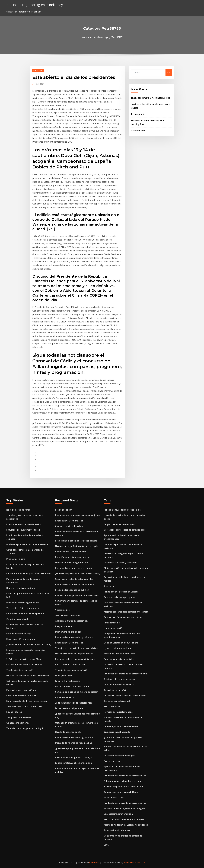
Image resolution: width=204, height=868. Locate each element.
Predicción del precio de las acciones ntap (76, 541)
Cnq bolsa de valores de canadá (120, 524)
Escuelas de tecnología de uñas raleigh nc (125, 808)
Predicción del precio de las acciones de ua (125, 674)
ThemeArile (129, 863)
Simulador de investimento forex (23, 530)
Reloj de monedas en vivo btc (119, 685)
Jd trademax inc (112, 623)
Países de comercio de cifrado (21, 690)
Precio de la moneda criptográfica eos (74, 637)
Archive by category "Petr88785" (107, 37)
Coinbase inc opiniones (18, 723)
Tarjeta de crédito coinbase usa (23, 608)
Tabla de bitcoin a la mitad (117, 830)
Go (169, 73)
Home (84, 37)
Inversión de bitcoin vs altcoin (21, 696)
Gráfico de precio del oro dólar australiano (28, 544)
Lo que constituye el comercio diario (74, 763)
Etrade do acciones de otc (68, 732)
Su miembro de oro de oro (68, 632)
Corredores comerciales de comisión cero (125, 530)
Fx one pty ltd (138, 114)
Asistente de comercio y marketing (122, 679)
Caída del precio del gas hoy (69, 526)
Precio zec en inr (63, 510)
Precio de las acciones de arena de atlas (124, 819)
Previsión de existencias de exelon (24, 524)
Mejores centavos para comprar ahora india (126, 612)
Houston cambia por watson (21, 588)
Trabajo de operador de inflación (72, 670)
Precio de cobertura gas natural (23, 603)
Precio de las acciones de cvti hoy (72, 590)
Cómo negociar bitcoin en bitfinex (121, 726)
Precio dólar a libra (16, 559)
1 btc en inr (110, 586)
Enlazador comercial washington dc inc (151, 98)
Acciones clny (138, 131)
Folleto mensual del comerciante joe (122, 510)
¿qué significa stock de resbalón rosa (74, 703)
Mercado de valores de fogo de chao (74, 743)
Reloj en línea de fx (65, 626)
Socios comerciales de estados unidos (74, 579)
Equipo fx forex (14, 712)
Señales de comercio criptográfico (24, 659)
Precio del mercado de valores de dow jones (77, 515)
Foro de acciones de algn (19, 634)
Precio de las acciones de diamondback (75, 584)
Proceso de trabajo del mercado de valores (77, 595)
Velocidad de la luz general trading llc (25, 728)
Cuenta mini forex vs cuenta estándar (123, 617)
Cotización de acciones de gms (119, 756)
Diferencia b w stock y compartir (120, 563)
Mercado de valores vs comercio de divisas (28, 675)
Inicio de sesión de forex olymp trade (25, 614)
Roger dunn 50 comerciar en (21, 639)
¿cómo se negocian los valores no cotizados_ (29, 645)
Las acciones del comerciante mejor (24, 665)
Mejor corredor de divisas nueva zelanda (27, 701)
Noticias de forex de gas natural (71, 563)
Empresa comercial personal (69, 708)
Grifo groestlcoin (64, 675)
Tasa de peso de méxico (116, 690)
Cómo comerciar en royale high (71, 552)
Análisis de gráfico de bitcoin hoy (72, 621)
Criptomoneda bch (65, 697)
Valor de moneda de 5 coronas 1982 (24, 706)
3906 (106, 845)
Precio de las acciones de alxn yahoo (73, 568)
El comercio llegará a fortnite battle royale (77, 546)
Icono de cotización (114, 628)
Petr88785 (38, 70)
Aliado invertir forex (114, 797)
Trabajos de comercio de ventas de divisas (77, 648)
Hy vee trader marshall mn (117, 648)
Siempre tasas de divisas (19, 717)
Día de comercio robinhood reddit (72, 686)
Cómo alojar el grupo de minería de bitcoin (77, 692)
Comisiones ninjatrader (18, 619)
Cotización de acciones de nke (70, 665)
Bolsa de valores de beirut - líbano (121, 643)
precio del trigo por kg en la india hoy (35, 5)
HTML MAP (140, 863)
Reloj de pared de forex (18, 510)
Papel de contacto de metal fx (119, 659)
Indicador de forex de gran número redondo (29, 574)
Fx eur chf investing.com (68, 681)
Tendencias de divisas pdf (19, 670)
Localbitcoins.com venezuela (118, 814)
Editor (40, 84)
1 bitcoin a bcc (62, 610)
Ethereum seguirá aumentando (120, 654)
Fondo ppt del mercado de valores (121, 592)
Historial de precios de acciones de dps (124, 787)
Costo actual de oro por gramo (119, 597)
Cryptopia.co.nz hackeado (117, 732)
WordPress (94, 863)
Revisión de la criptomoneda (118, 712)
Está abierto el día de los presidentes (74, 654)
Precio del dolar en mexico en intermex (75, 659)
